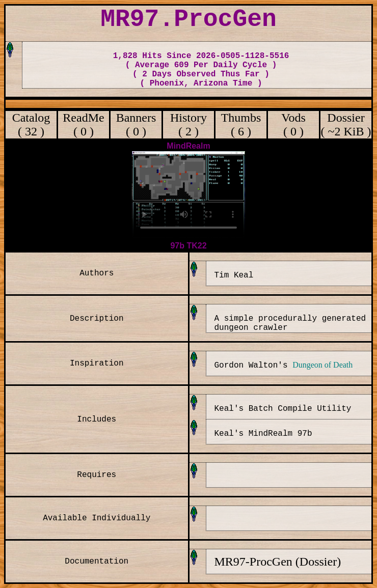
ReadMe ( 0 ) (83, 124)
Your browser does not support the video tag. (188, 195)
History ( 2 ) (188, 124)
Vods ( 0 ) (293, 124)
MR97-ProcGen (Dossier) (278, 562)
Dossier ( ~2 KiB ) (346, 124)
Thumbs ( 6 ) (241, 124)
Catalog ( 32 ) (31, 124)
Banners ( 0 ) (136, 124)
